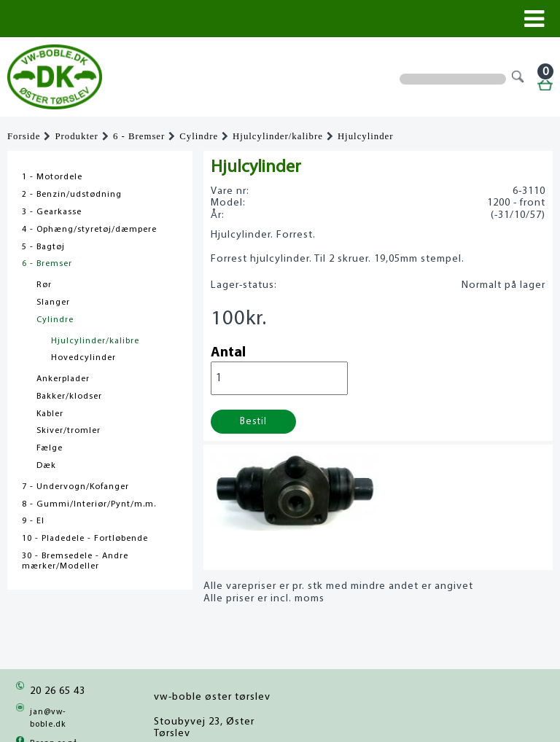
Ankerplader (63, 379)
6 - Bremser (139, 136)
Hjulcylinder (366, 136)
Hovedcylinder (83, 358)
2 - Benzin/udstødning (72, 195)
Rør (44, 285)
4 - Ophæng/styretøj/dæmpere (89, 230)
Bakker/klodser (69, 397)
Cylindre (199, 136)
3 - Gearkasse (52, 212)
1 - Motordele (52, 177)
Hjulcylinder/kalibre (278, 136)
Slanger (53, 302)
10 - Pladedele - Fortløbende (85, 539)
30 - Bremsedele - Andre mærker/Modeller (75, 561)
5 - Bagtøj (43, 247)
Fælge (50, 448)
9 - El (33, 521)
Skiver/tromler (69, 431)
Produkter (76, 136)
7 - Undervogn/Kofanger (75, 487)
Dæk (46, 466)
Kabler (50, 414)
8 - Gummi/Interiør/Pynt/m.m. (89, 504)
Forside (24, 136)
